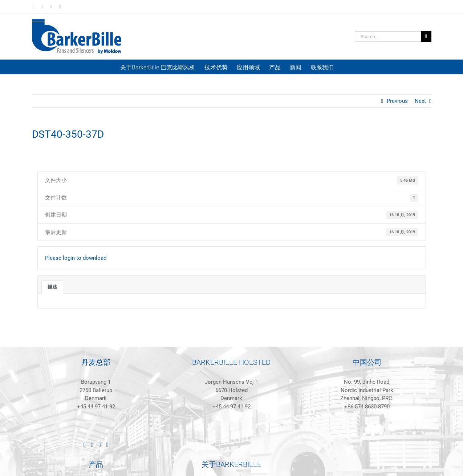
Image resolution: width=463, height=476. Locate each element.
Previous (397, 101)
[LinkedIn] (85, 445)
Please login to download (76, 258)
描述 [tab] (52, 287)
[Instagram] (100, 445)
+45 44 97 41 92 (96, 407)
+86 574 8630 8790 (367, 407)
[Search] (426, 37)
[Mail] (107, 445)
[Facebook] (92, 445)
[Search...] (388, 37)
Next (420, 101)
